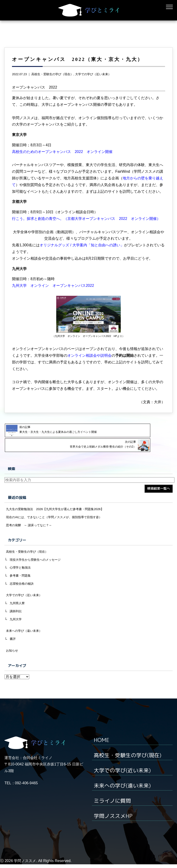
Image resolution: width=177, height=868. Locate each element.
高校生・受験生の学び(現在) (129, 760)
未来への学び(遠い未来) (124, 790)
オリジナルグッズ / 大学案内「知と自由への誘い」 (82, 255)
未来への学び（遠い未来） (25, 635)
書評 (13, 643)
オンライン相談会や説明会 (89, 365)
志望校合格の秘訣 (23, 585)
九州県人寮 (18, 606)
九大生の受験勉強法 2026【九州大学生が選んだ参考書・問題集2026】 (59, 507)
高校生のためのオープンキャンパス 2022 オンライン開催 (62, 161)
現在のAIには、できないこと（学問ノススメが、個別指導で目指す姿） (58, 516)
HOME (102, 745)
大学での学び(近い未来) (124, 775)
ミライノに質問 (113, 805)
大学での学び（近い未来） (93, 84)
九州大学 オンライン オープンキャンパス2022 (53, 295)
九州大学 (16, 623)
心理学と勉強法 (21, 568)
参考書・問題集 (21, 577)
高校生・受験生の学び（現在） (52, 84)
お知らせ (12, 655)
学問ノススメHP (114, 820)
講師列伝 (16, 614)
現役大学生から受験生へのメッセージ (37, 560)
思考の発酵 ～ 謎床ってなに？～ (31, 524)
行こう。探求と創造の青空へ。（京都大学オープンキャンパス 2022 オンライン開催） (86, 228)
